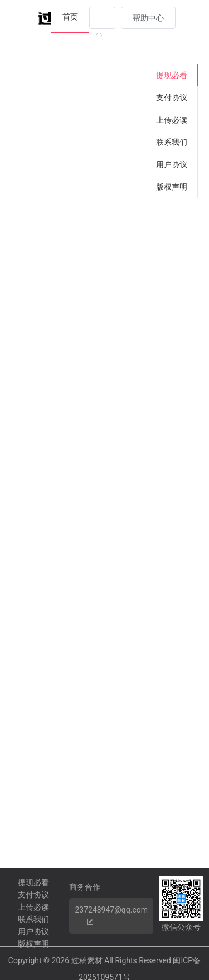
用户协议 (33, 932)
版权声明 (33, 944)
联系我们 (33, 919)
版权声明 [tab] (172, 187)
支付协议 (33, 895)
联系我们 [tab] (172, 142)
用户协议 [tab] (172, 164)
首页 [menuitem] (70, 17)
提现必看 (33, 882)
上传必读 (33, 907)
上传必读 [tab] (172, 120)
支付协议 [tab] (172, 98)
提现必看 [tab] (172, 75)
